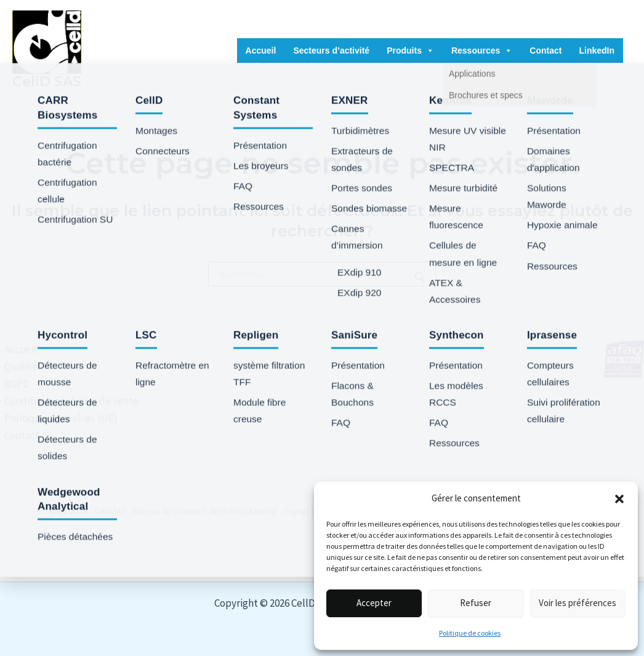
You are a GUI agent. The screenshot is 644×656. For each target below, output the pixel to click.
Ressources (482, 51)
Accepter (374, 603)
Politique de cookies (470, 633)
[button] (619, 499)
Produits (410, 51)
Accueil (261, 51)
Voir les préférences (578, 603)
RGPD (13, 384)
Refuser (476, 603)
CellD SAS (47, 82)
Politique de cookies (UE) (57, 418)
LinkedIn (597, 51)
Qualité (17, 366)
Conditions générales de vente (67, 401)
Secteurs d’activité (331, 51)
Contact (545, 51)
